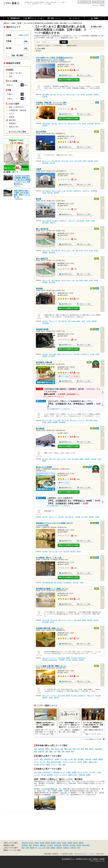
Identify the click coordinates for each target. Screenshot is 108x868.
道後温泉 (65, 845)
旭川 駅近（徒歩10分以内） (50, 660)
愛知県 (75, 843)
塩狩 (70, 749)
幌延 (51, 751)
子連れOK (88, 759)
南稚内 (68, 751)
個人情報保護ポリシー (68, 859)
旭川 (36, 749)
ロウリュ (54, 764)
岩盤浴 (85, 762)
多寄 (82, 749)
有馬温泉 (36, 845)
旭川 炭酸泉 (46, 95)
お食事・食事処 (98, 759)
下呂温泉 (50, 845)
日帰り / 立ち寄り (16, 73)
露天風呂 (81, 759)
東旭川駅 (87, 459)
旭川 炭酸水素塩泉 (48, 583)
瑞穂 (86, 749)
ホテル (36, 762)
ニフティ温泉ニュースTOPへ (93, 739)
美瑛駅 (97, 517)
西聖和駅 (92, 517)
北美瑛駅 (78, 517)
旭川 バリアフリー (67, 354)
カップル (43, 762)
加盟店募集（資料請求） (52, 854)
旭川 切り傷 (46, 620)
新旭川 (48, 749)
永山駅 (99, 459)
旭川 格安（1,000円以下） (74, 191)
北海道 (64, 843)
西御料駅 (62, 660)
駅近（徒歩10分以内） (54, 762)
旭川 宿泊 (53, 95)
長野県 (70, 843)
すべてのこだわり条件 (17, 132)
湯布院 (79, 845)
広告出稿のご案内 (67, 854)
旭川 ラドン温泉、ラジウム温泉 (51, 420)
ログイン (95, 5)
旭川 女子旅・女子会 (67, 161)
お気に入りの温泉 (84, 2)
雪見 (60, 764)
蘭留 (66, 749)
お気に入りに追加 (85, 75)
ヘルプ (92, 854)
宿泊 (75, 759)
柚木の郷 (63, 793)
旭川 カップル (61, 95)
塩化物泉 (50, 775)
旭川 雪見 (73, 551)
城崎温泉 (43, 845)
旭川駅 (83, 95)
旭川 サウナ (86, 191)
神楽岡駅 (96, 95)
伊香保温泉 (58, 845)
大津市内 (73, 848)
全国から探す (24, 35)
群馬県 (48, 843)
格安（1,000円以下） (47, 759)
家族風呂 (12, 123)
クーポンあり (58, 46)
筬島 (47, 751)
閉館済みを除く (72, 46)
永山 (52, 749)
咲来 (36, 751)
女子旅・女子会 (39, 764)
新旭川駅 (45, 96)
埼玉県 (31, 843)
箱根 (30, 845)
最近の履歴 (98, 2)
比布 (62, 749)
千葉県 (37, 843)
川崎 (27, 848)
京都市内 (66, 848)
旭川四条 (41, 749)
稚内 (73, 751)
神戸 (79, 848)
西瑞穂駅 (81, 660)
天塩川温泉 (98, 749)
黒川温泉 (73, 845)
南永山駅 (94, 459)
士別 (78, 749)
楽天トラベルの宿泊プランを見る (69, 80)
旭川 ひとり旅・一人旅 (73, 95)
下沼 (55, 751)
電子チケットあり (44, 46)
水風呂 (57, 759)
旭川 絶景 (61, 517)
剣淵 (74, 749)
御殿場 (53, 848)
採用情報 (102, 859)
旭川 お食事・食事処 (80, 161)
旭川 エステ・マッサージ (77, 420)
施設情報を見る (66, 75)
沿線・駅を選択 (17, 55)
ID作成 (102, 5)
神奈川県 (25, 843)
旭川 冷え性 (65, 420)
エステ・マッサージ (70, 762)
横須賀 (32, 848)
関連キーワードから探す (12, 850)
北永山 (57, 749)
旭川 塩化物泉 (46, 124)
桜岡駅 (44, 461)
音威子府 (41, 751)
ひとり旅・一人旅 (67, 759)
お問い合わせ (100, 854)
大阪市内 (59, 848)
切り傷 (43, 775)
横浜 (23, 848)
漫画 (64, 764)
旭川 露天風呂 (80, 221)
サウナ (36, 759)
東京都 (53, 843)
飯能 (48, 848)
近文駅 (93, 221)
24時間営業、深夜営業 (18, 110)
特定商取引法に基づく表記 (84, 859)
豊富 (59, 751)
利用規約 (95, 859)
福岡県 (81, 843)
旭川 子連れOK (56, 161)
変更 (26, 41)
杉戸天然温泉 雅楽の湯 (49, 789)
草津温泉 (25, 845)
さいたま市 (42, 848)
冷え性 (80, 762)
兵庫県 (42, 843)
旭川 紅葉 (66, 551)
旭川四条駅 (89, 95)
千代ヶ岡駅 (84, 517)
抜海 (63, 751)
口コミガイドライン (81, 854)
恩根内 (91, 749)
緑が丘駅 (52, 163)
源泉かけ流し (93, 762)
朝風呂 (48, 764)
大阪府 (59, 843)
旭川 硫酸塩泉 (67, 583)
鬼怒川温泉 (86, 845)
